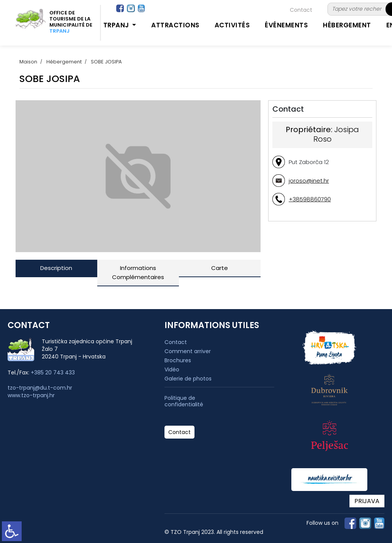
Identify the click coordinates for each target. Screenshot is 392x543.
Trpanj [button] (117, 25)
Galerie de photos (188, 379)
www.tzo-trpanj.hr (31, 395)
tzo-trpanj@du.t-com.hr (40, 388)
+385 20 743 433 (53, 373)
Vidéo (172, 369)
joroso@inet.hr (309, 181)
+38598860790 (310, 199)
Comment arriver (188, 351)
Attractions (175, 25)
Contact (301, 10)
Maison (28, 62)
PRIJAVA (367, 501)
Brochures (178, 360)
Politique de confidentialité (184, 401)
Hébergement (347, 25)
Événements (286, 25)
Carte (220, 268)
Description (56, 268)
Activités (232, 25)
